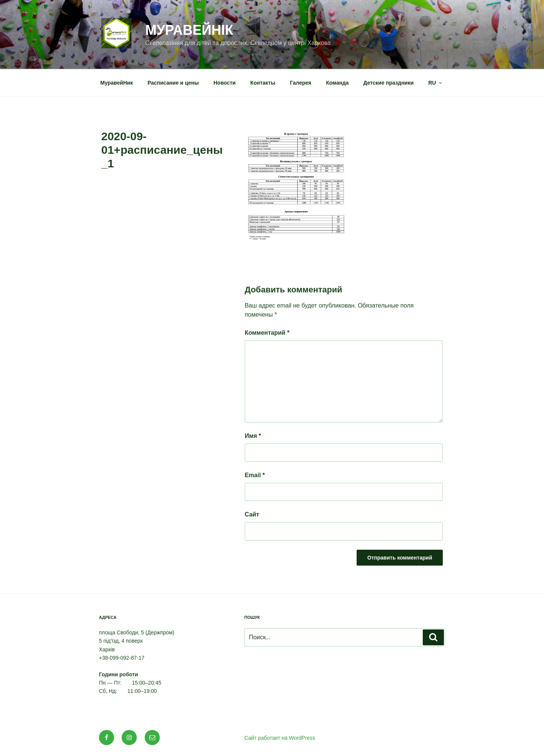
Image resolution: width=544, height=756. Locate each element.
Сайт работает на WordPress (280, 738)
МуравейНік (189, 30)
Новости (225, 83)
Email (255, 475)
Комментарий (267, 333)
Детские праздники (389, 83)
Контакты (263, 83)
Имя (253, 436)
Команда (337, 83)
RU (436, 83)
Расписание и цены (173, 83)
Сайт (252, 514)
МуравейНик (117, 83)
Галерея (301, 83)
